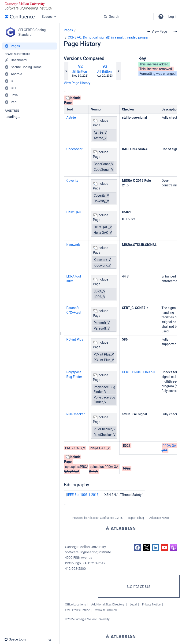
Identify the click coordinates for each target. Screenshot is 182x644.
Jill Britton (80, 71)
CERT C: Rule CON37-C (139, 372)
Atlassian (121, 528)
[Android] (30, 74)
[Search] (105, 17)
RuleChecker (75, 414)
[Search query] (128, 17)
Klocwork (73, 245)
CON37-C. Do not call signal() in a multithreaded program (109, 37)
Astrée (71, 117)
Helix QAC (74, 212)
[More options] (175, 32)
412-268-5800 (75, 568)
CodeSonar (74, 149)
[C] (30, 81)
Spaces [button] (47, 17)
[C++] (30, 88)
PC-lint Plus (75, 339)
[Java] (30, 95)
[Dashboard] (30, 60)
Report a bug (136, 518)
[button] (161, 17)
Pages (68, 30)
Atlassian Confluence (101, 518)
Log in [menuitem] (173, 17)
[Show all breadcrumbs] (79, 30)
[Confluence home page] (20, 17)
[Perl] (30, 102)
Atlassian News (159, 518)
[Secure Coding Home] (30, 67)
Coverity (72, 181)
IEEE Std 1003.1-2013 (83, 495)
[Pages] (30, 46)
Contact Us (139, 586)
